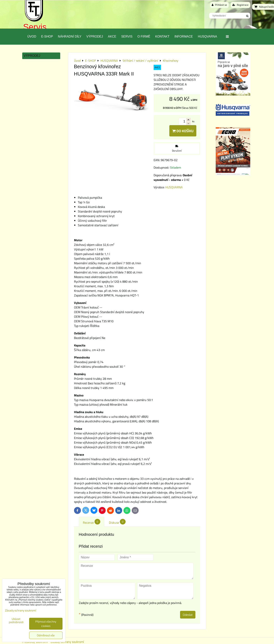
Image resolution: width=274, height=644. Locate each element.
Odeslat (188, 615)
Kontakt (162, 37)
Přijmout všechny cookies (46, 624)
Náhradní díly (70, 37)
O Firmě (144, 37)
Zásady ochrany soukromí (21, 610)
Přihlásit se (219, 5)
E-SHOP (47, 37)
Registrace (240, 5)
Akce (112, 37)
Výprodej (95, 37)
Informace (184, 37)
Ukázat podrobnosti (16, 621)
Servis (35, 27)
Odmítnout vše (46, 635)
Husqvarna (207, 37)
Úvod (32, 37)
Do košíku (183, 131)
